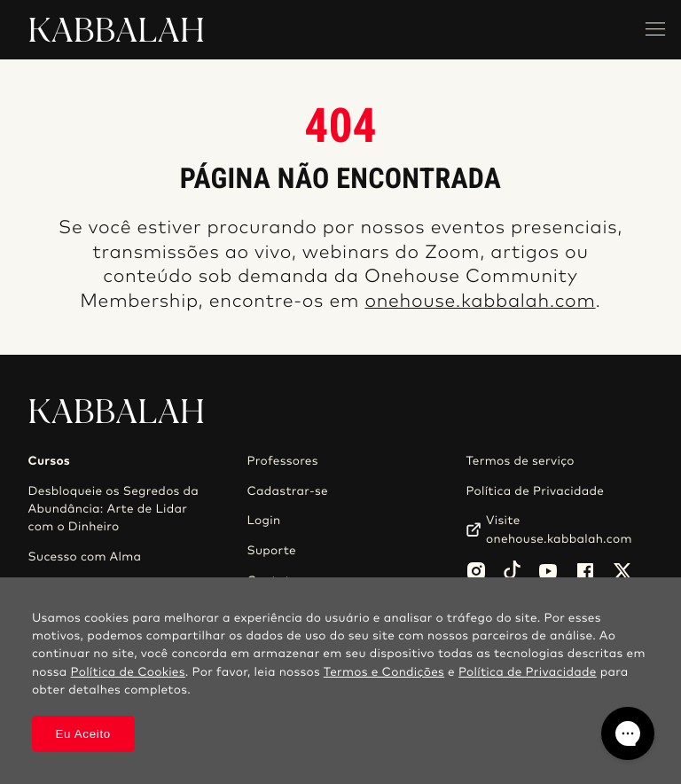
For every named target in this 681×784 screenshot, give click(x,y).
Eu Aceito (83, 734)
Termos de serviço (520, 461)
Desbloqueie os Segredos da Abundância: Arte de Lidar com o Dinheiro (114, 510)
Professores (282, 461)
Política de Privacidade (535, 491)
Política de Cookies (128, 672)
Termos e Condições (384, 672)
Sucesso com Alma (85, 557)
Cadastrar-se (287, 491)
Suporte (271, 551)
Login (263, 521)
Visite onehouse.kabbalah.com (559, 529)
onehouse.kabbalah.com (480, 302)
